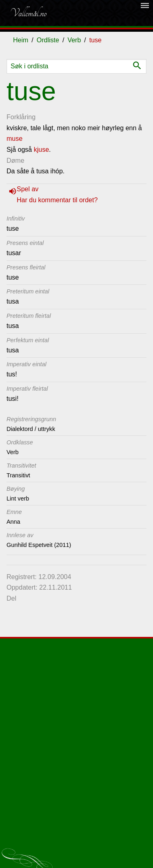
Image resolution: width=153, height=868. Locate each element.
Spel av (28, 189)
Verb (74, 40)
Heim (21, 40)
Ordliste (48, 40)
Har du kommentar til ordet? (57, 200)
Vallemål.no (28, 13)
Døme (16, 161)
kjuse (41, 150)
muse (14, 139)
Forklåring (21, 117)
